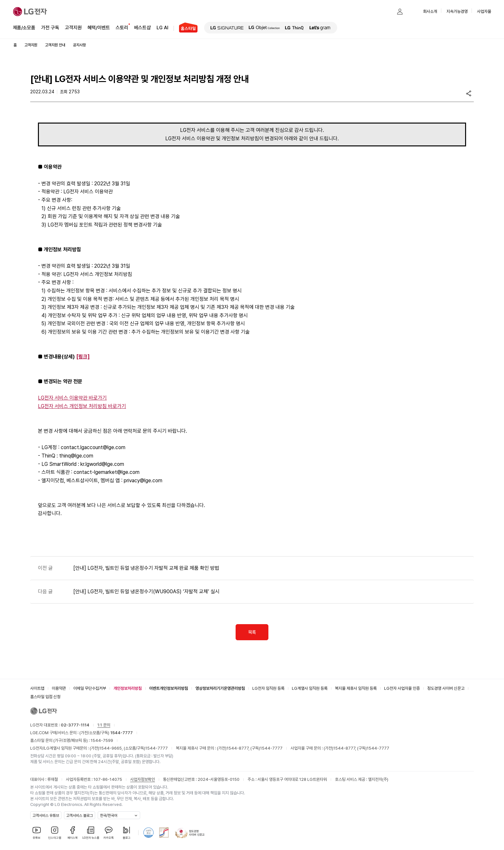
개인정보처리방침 (128, 688)
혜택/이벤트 (99, 27)
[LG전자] (30, 12)
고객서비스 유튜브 (46, 816)
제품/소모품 (24, 28)
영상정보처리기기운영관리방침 (220, 688)
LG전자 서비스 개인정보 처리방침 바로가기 (82, 406)
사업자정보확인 (143, 779)
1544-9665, (112, 748)
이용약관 (59, 688)
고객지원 (73, 27)
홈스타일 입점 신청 (45, 697)
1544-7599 (102, 740)
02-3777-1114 (75, 725)
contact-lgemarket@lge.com (107, 472)
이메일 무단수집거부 (90, 688)
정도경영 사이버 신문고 (446, 688)
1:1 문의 (104, 725)
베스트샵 (142, 27)
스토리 (122, 27)
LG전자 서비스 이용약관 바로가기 (72, 398)
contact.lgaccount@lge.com (93, 447)
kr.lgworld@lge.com (102, 464)
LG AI (162, 27)
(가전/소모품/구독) (106, 733)
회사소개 (430, 11)
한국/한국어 (109, 816)
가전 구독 (50, 28)
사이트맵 (37, 688)
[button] (387, 12)
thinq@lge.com (76, 456)
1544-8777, (239, 748)
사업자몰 (484, 11)
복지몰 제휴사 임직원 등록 (356, 688)
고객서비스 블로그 (80, 816)
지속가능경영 (457, 11)
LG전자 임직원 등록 (268, 688)
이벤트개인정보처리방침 (169, 688)
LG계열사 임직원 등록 (310, 688)
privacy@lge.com (143, 480)
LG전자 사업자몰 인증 (402, 688)
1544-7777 (157, 748)
